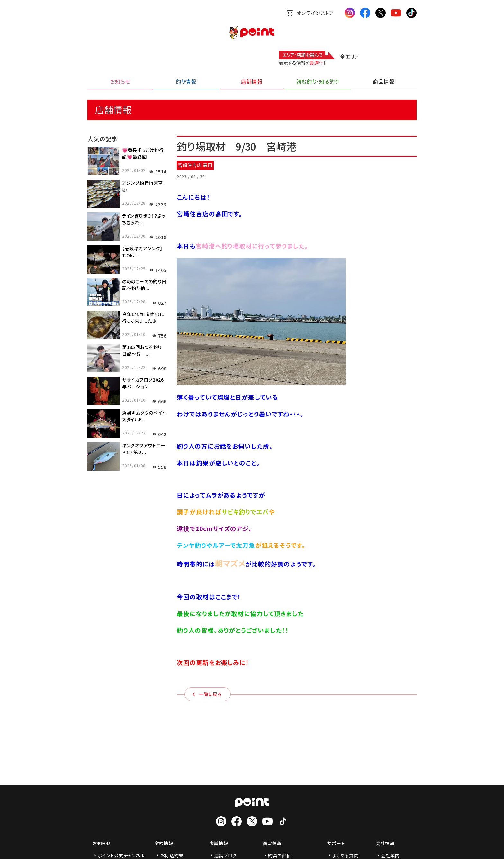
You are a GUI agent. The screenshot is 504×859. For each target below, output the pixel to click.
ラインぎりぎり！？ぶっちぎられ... (144, 219)
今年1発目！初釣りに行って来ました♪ (143, 317)
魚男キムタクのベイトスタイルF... (144, 416)
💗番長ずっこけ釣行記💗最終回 (143, 153)
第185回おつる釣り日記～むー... (142, 350)
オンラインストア (310, 13)
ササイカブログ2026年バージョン (143, 383)
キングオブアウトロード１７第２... (144, 449)
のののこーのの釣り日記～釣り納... (144, 285)
